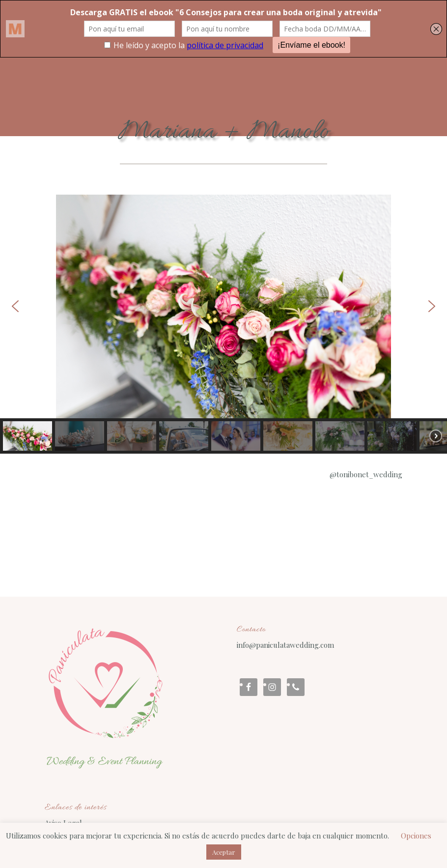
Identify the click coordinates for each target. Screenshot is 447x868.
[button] (15, 306)
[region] (223, 324)
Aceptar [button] (224, 852)
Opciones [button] (416, 836)
